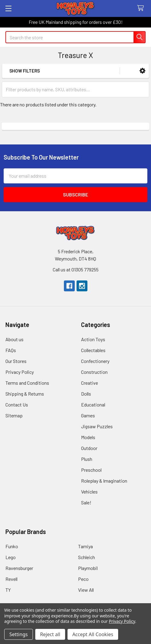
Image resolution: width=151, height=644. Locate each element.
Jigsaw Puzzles (97, 426)
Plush (87, 459)
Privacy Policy (20, 372)
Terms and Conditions (27, 383)
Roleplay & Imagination (104, 481)
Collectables (93, 350)
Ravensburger (19, 568)
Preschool (91, 470)
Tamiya (85, 546)
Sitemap (14, 415)
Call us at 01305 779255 (76, 269)
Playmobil (88, 568)
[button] (142, 71)
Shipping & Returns (25, 394)
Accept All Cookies (93, 634)
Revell (11, 579)
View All (86, 590)
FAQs (11, 350)
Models (88, 437)
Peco (83, 579)
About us (14, 339)
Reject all (50, 634)
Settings (19, 634)
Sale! (86, 502)
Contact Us (17, 405)
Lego (11, 557)
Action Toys (93, 339)
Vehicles (89, 492)
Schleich (87, 557)
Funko (12, 546)
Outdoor (89, 448)
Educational (93, 405)
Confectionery (95, 361)
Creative (90, 383)
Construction (94, 372)
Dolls (86, 394)
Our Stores (16, 361)
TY (8, 590)
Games (88, 415)
